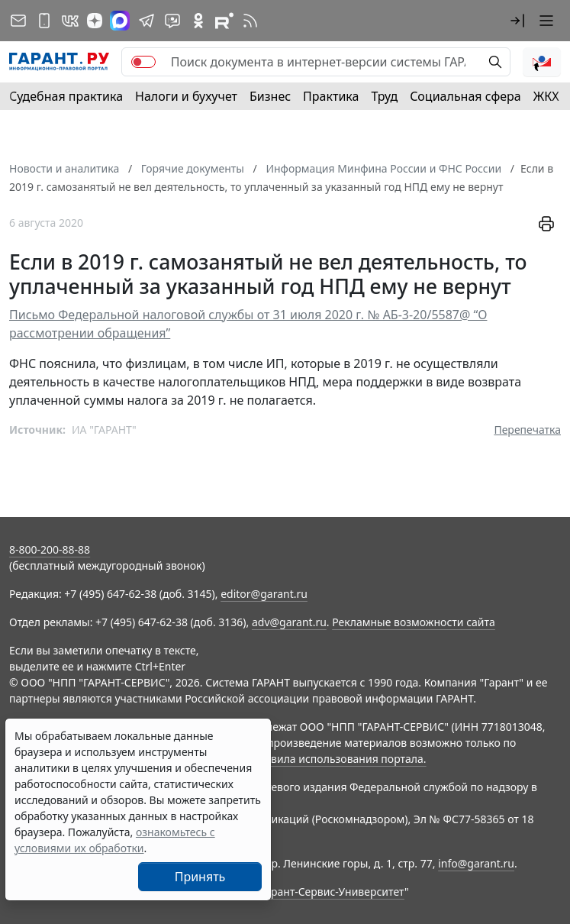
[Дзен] (95, 21)
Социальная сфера (465, 96)
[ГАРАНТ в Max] (120, 21)
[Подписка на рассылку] (18, 21)
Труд (384, 96)
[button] (517, 21)
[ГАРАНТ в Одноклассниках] (198, 21)
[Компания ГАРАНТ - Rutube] (224, 21)
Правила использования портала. (338, 759)
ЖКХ (546, 96)
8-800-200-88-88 (50, 549)
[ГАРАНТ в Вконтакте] (70, 21)
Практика (331, 96)
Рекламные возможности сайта (414, 622)
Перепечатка (527, 430)
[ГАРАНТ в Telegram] (147, 21)
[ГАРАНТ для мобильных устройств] (44, 21)
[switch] (143, 62)
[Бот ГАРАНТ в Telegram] (172, 21)
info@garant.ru (476, 863)
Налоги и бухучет (186, 96)
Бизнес (270, 96)
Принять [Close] (200, 877)
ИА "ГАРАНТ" (104, 430)
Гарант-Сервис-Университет (332, 892)
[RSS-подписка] (250, 21)
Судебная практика (66, 96)
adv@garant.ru (289, 622)
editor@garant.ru (264, 594)
